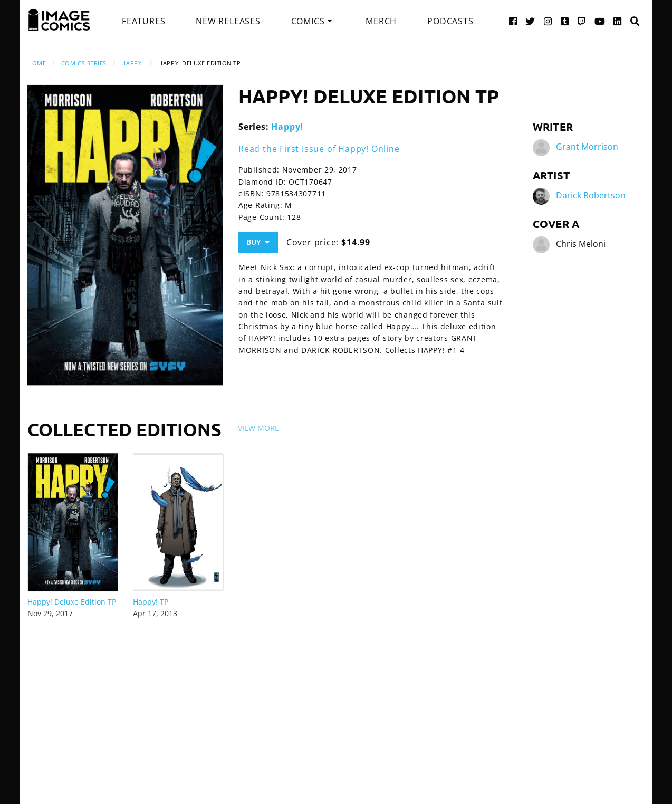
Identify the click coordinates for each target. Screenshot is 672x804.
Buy (258, 242)
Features (143, 21)
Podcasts (450, 21)
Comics (308, 21)
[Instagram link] (548, 21)
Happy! (132, 63)
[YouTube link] (600, 21)
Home (37, 63)
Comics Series (84, 63)
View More (258, 428)
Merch (381, 21)
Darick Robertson (591, 195)
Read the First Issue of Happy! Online (319, 149)
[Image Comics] (59, 20)
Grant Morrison (587, 147)
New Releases (228, 21)
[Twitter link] (530, 21)
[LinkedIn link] (618, 21)
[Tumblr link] (565, 21)
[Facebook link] (513, 21)
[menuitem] (143, 21)
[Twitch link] (582, 21)
